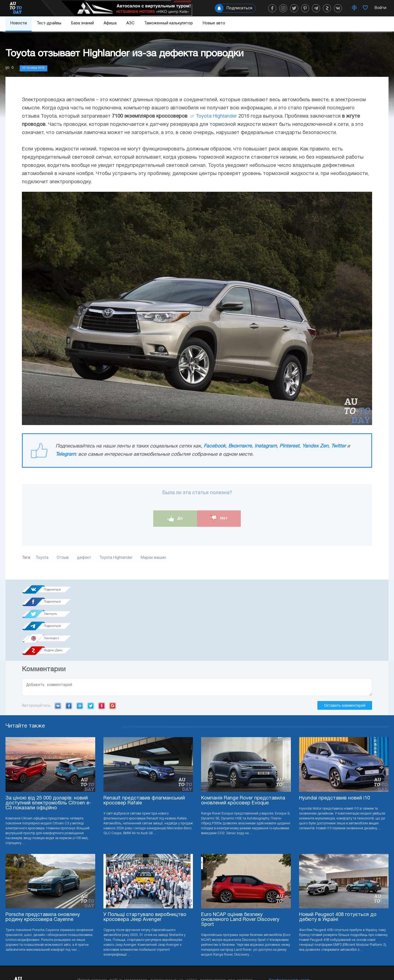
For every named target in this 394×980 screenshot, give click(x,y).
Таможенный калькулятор (169, 23)
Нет (219, 518)
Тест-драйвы (49, 23)
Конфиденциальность (290, 921)
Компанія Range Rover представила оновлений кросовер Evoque (243, 741)
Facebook (215, 446)
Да (175, 518)
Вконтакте (240, 446)
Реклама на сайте (286, 930)
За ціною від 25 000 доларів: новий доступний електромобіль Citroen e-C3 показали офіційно (48, 744)
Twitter (338, 446)
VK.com (58, 646)
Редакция (278, 938)
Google (113, 646)
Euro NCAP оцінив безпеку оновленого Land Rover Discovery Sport (240, 861)
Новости (19, 23)
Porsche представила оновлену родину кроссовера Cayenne (43, 858)
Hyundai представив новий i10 (334, 739)
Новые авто (214, 23)
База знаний (82, 23)
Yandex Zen (315, 446)
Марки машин (153, 558)
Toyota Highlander (116, 558)
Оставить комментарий (345, 646)
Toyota (204, 116)
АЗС (130, 23)
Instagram (266, 446)
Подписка (228, 964)
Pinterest (289, 446)
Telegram (66, 454)
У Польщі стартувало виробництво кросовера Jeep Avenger (145, 858)
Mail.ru (80, 646)
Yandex (102, 646)
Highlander (225, 116)
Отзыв (63, 558)
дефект (84, 558)
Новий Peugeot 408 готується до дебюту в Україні (338, 858)
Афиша (110, 23)
